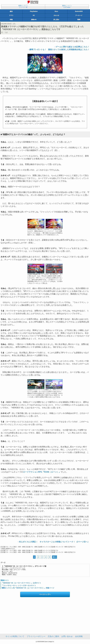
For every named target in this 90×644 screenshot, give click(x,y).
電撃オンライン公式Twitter (67, 7)
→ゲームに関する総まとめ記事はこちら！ (72, 47)
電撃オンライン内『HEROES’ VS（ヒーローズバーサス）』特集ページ (28, 588)
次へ (54, 557)
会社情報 (79, 636)
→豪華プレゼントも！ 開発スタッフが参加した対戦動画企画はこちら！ (58, 50)
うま (6, 32)
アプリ (11, 15)
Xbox (56, 11)
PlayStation (34, 11)
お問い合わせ (67, 636)
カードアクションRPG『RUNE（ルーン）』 (42, 472)
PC (34, 15)
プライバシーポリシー (36, 636)
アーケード (79, 15)
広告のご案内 (53, 636)
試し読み (56, 20)
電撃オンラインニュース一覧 (23, 7)
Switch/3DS (79, 11)
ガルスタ (56, 15)
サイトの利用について (15, 636)
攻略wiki (34, 20)
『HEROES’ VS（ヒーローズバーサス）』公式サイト (21, 583)
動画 (79, 20)
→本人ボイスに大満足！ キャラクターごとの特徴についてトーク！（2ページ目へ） (53, 542)
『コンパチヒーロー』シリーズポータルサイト (19, 585)
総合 (11, 11)
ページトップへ (45, 594)
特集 (11, 20)
